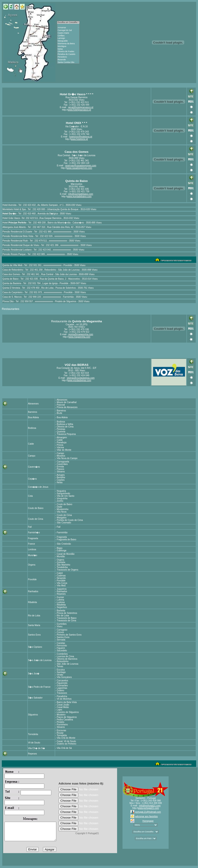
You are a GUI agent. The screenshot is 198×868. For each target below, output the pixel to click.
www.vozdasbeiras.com (79, 380)
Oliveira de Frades (68, 52)
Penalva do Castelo (68, 54)
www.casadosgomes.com (79, 168)
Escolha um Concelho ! (68, 23)
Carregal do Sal (68, 30)
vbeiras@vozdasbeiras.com (81, 378)
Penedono (68, 57)
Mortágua (68, 46)
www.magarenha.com (79, 337)
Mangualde (68, 41)
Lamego (68, 38)
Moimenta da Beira (68, 44)
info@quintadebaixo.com (81, 194)
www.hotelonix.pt (79, 139)
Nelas (68, 49)
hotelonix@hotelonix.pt (81, 137)
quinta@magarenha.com (81, 334)
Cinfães (68, 36)
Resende (68, 60)
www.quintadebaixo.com (79, 196)
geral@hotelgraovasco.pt (81, 107)
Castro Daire (68, 33)
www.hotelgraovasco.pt (79, 110)
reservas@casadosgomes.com (81, 166)
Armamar (68, 28)
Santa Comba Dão (68, 63)
